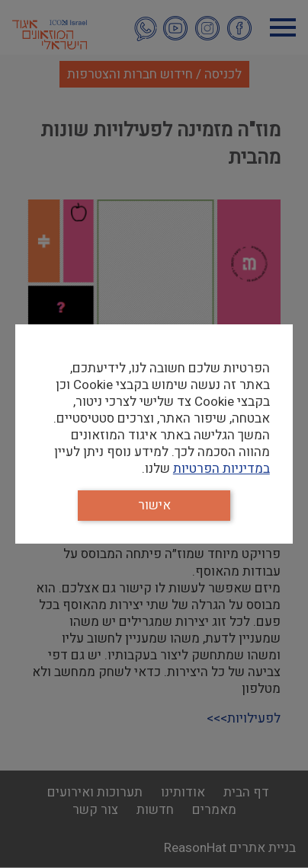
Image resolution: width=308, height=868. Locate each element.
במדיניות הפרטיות (221, 469)
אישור (154, 505)
